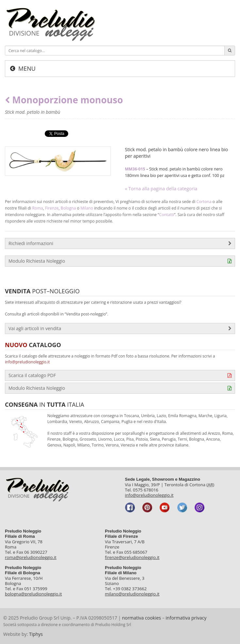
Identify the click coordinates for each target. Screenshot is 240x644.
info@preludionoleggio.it (27, 362)
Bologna (68, 208)
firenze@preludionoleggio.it (132, 557)
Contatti (167, 215)
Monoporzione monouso (64, 100)
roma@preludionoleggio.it (31, 557)
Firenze (52, 208)
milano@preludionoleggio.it (132, 594)
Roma (38, 208)
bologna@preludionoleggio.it (33, 594)
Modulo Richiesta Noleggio (120, 261)
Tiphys (36, 634)
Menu (27, 68)
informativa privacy (186, 618)
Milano (87, 208)
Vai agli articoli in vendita (120, 329)
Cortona (204, 202)
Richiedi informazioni (120, 243)
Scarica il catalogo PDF (120, 375)
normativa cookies (142, 618)
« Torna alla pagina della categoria (161, 189)
